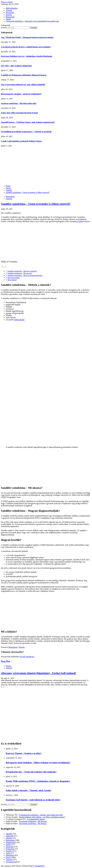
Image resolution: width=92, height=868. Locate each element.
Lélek (8, 853)
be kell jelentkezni (27, 657)
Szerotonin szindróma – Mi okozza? (33, 821)
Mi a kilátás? (12, 280)
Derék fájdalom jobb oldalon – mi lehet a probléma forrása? (42, 817)
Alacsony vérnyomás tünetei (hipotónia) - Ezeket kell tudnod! (39, 673)
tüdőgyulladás (19, 320)
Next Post (6, 661)
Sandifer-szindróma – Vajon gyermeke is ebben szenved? (36, 204)
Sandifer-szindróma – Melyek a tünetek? (22, 271)
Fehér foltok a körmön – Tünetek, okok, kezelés (28, 790)
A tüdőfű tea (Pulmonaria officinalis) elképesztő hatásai (24, 75)
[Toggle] (6, 267)
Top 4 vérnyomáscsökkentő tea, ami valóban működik (23, 85)
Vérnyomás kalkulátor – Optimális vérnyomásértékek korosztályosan (32, 21)
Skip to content (7, 2)
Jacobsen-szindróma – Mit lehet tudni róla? (19, 103)
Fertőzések (10, 849)
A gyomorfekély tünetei (36, 819)
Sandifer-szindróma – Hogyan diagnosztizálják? (25, 275)
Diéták (8, 19)
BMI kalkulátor (12, 8)
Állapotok (10, 836)
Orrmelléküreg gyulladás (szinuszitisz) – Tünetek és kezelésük (26, 132)
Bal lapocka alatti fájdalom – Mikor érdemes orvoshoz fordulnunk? (38, 763)
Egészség (9, 847)
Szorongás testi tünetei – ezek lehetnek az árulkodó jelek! (33, 800)
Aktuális (9, 834)
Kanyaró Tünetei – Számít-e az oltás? (24, 753)
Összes (8, 666)
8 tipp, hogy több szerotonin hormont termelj (19, 113)
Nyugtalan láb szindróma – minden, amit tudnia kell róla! (41, 815)
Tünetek (9, 10)
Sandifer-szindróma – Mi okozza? (20, 273)
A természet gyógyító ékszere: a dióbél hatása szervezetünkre (26, 47)
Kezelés (9, 15)
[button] (4, 267)
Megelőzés (10, 13)
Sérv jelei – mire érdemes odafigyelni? (17, 66)
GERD (80, 221)
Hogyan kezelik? (14, 278)
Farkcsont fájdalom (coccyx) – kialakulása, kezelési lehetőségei (27, 56)
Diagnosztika (11, 842)
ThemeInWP (40, 866)
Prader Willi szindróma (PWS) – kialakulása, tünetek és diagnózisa (38, 781)
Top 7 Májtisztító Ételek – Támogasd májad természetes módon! (27, 37)
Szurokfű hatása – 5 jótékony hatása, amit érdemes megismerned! (28, 122)
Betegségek (10, 17)
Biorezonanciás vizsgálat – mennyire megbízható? (21, 94)
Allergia (9, 838)
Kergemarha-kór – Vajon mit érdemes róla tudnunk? (31, 772)
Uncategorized (11, 862)
